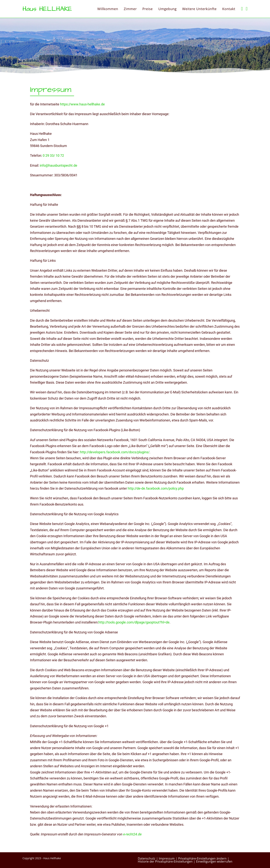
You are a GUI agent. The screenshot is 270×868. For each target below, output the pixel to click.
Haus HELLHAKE (47, 9)
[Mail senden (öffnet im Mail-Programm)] (247, 9)
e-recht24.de (132, 834)
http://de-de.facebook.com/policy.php (156, 488)
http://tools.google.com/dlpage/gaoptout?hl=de (134, 622)
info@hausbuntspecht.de (58, 165)
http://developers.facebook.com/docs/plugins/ (115, 452)
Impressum (167, 858)
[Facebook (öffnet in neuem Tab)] (242, 9)
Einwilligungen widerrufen (214, 861)
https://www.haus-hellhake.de (82, 104)
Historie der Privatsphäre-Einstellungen (165, 861)
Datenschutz (147, 858)
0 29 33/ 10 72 (53, 155)
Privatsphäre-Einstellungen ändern (202, 858)
